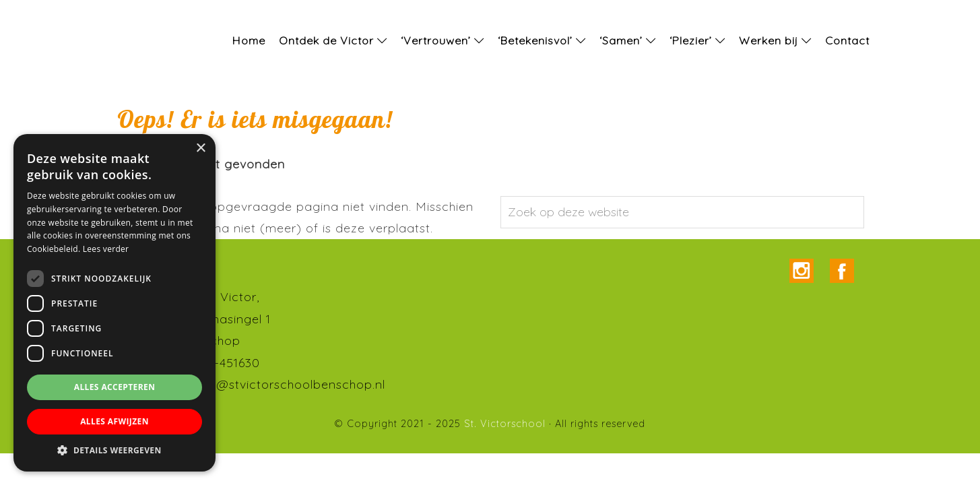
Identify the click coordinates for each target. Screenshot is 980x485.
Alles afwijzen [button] (115, 421)
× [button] (200, 149)
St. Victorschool (27, 13)
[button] (115, 451)
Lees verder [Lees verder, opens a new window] (106, 249)
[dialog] (115, 303)
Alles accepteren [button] (115, 387)
